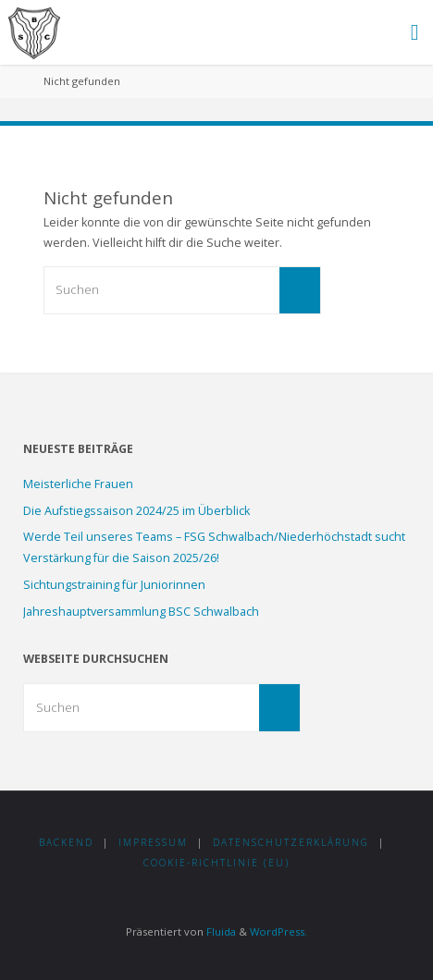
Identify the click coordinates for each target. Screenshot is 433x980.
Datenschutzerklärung (291, 842)
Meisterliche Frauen (78, 484)
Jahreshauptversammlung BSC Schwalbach (141, 612)
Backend (66, 842)
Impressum (153, 842)
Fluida (220, 931)
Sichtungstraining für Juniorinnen (114, 585)
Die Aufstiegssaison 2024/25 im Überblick (136, 511)
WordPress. (278, 931)
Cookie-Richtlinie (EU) (216, 863)
